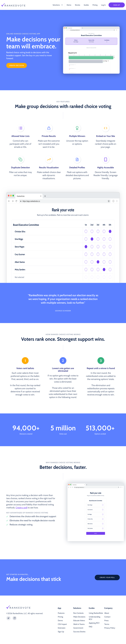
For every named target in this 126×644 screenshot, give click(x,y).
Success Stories (79, 632)
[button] (57, 5)
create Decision (17, 65)
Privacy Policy (110, 628)
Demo (69, 5)
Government (78, 628)
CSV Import (62, 624)
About (107, 613)
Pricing (95, 5)
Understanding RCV (95, 618)
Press (106, 621)
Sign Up (117, 5)
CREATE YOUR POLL (107, 577)
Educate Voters (79, 621)
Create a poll (21, 508)
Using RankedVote (96, 613)
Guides (86, 5)
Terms (107, 624)
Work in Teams (79, 624)
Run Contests (78, 613)
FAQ (91, 627)
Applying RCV (94, 623)
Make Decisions (79, 617)
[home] (15, 5)
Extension (62, 628)
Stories (78, 5)
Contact (107, 617)
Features (61, 613)
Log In (103, 5)
